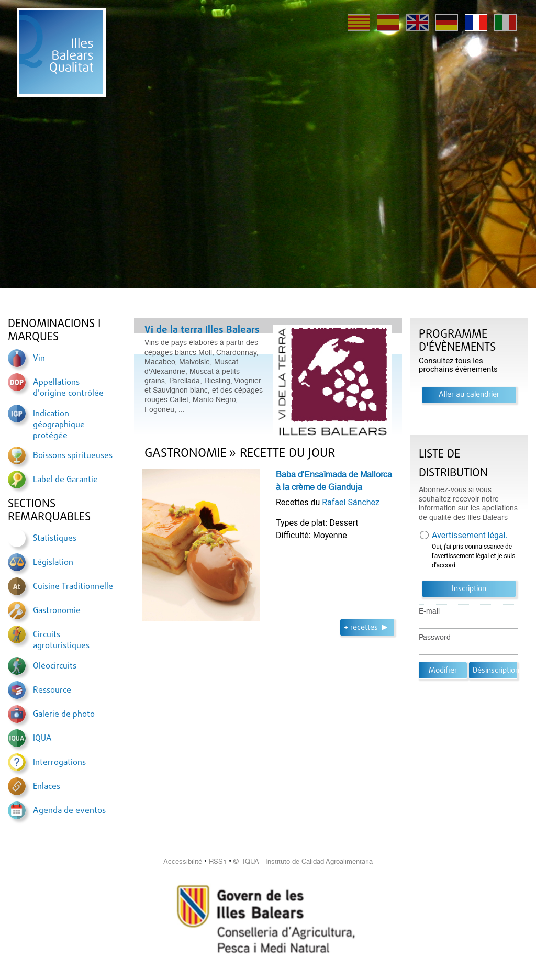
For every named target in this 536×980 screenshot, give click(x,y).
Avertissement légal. (470, 535)
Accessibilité (183, 861)
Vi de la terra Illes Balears (202, 330)
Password (435, 637)
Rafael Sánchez (351, 502)
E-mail (429, 611)
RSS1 (218, 861)
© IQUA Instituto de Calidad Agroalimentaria (303, 861)
